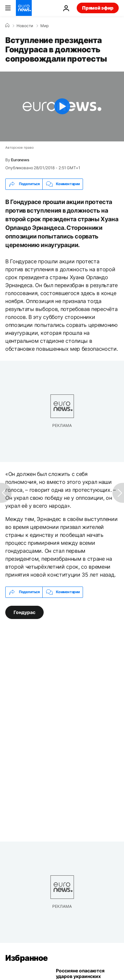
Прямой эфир (98, 8)
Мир (44, 26)
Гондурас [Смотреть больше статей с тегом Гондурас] (24, 612)
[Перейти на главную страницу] (24, 8)
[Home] (7, 26)
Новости (25, 26)
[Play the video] (62, 106)
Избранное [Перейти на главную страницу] (27, 958)
